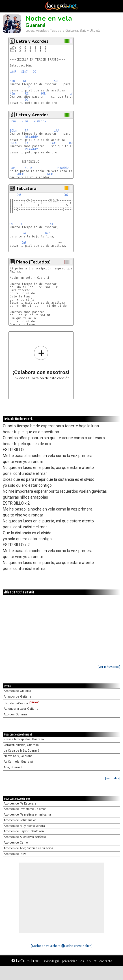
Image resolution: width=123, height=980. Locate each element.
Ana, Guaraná (13, 767)
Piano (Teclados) (33, 262)
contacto (106, 961)
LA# (56, 131)
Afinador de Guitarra (18, 697)
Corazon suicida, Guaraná (21, 745)
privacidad (70, 961)
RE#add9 (40, 121)
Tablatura (26, 188)
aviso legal (51, 961)
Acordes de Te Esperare (20, 804)
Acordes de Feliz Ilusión (20, 820)
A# (51, 224)
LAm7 (13, 72)
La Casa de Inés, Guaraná (21, 751)
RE (25, 81)
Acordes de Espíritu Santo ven (24, 831)
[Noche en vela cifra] (78, 946)
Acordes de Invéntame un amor (25, 809)
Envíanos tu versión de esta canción (41, 363)
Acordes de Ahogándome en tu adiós (28, 848)
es (82, 961)
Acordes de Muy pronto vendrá (24, 826)
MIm (12, 81)
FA (27, 131)
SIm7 (24, 72)
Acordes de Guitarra (17, 691)
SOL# (28, 168)
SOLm (13, 131)
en (89, 961)
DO (35, 72)
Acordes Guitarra (15, 714)
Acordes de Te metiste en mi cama (27, 815)
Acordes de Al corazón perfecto (25, 837)
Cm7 (19, 195)
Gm (11, 224)
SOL (57, 81)
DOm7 (13, 121)
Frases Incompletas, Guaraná (24, 739)
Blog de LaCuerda (21, 703)
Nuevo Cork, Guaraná (18, 756)
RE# (50, 174)
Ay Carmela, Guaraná (18, 762)
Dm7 (66, 195)
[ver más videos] (109, 667)
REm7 (25, 121)
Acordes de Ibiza (15, 854)
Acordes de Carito (16, 843)
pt (95, 961)
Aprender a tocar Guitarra (21, 709)
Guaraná (35, 25)
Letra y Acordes (32, 41)
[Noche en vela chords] (47, 946)
